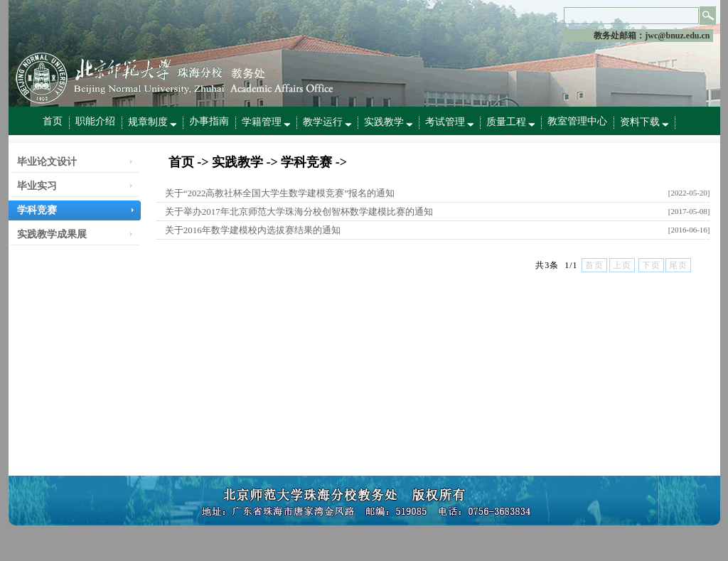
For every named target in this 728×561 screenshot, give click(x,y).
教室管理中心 (577, 121)
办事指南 (209, 121)
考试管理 (449, 122)
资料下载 (644, 122)
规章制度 (152, 122)
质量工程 (510, 122)
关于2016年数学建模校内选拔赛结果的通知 (253, 230)
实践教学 (388, 122)
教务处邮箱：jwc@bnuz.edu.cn (652, 36)
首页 (53, 121)
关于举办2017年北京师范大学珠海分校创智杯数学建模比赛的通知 (299, 212)
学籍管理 (266, 122)
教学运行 (327, 122)
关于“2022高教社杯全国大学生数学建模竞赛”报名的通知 (280, 193)
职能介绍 (95, 121)
